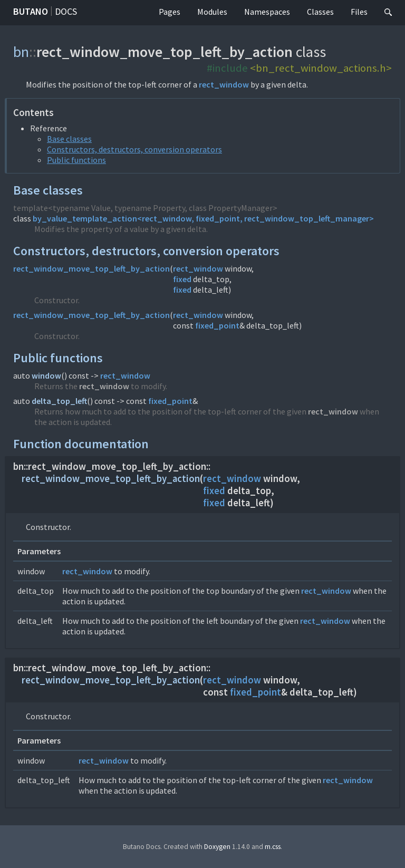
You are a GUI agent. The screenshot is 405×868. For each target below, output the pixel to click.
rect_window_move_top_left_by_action (91, 268)
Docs (66, 11)
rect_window (224, 84)
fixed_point (217, 325)
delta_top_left (59, 401)
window (46, 375)
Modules (212, 12)
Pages (170, 12)
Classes (320, 12)
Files (359, 12)
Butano (31, 11)
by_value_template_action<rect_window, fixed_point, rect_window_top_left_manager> (203, 218)
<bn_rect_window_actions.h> (321, 68)
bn (21, 52)
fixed (182, 279)
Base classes (69, 139)
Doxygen (217, 847)
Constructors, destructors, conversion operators (134, 149)
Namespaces (267, 12)
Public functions (76, 160)
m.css (273, 847)
